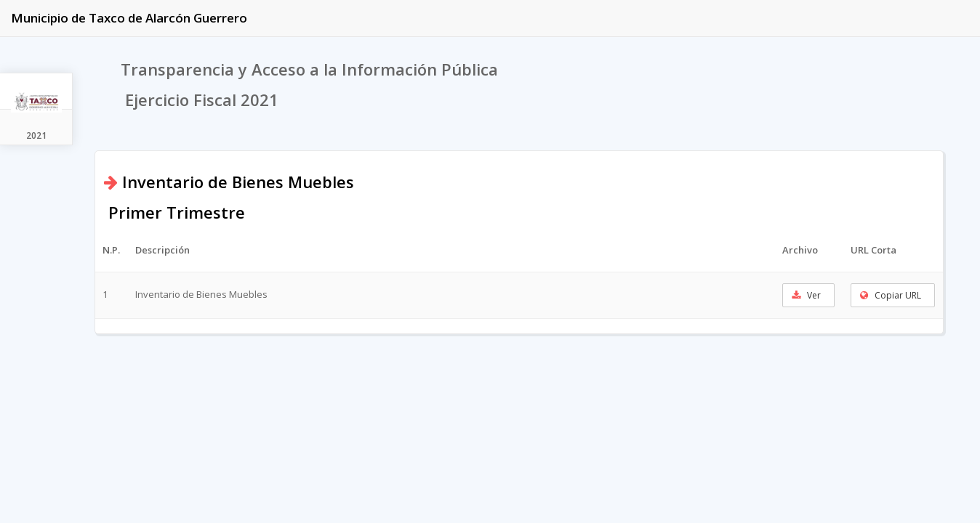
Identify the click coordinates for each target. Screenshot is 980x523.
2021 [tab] (36, 135)
